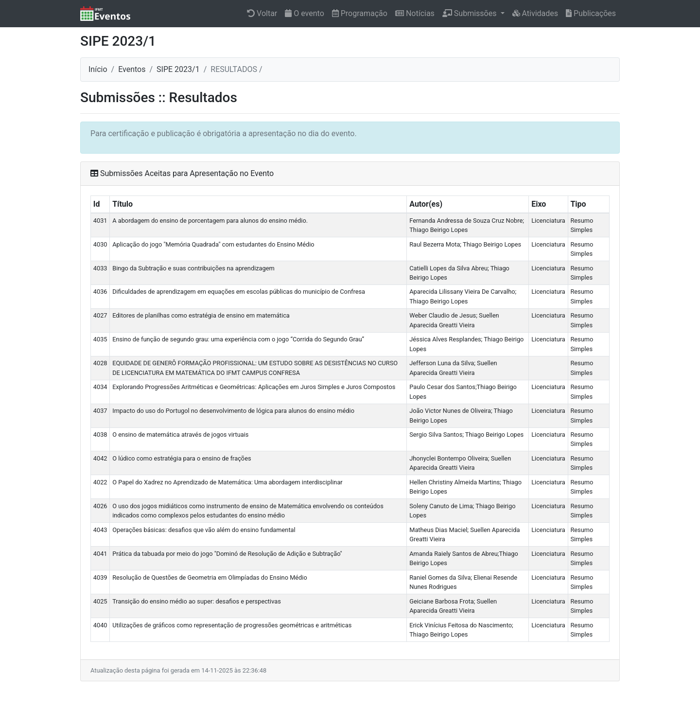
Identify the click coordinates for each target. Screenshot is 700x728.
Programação (360, 13)
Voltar (262, 13)
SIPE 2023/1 (178, 69)
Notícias (415, 13)
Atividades (535, 13)
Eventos (132, 69)
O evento (305, 13)
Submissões (471, 13)
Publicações (591, 13)
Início (98, 69)
